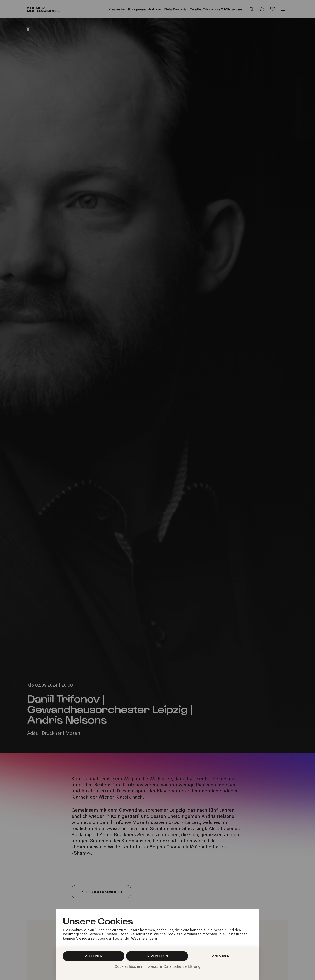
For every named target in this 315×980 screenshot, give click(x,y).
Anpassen (221, 956)
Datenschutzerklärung (182, 967)
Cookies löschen (128, 967)
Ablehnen (94, 956)
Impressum (153, 967)
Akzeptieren (157, 956)
